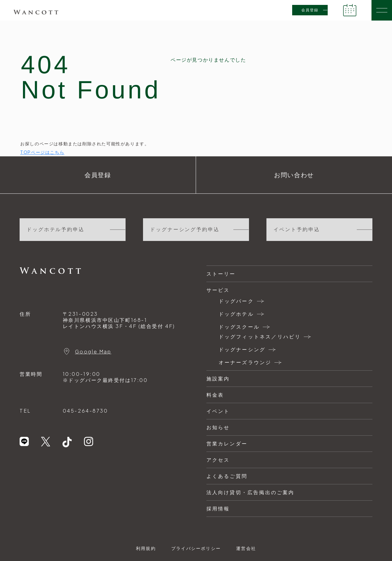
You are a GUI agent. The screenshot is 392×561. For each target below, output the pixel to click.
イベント (218, 411)
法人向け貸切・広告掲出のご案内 (251, 492)
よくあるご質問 (227, 476)
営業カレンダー (227, 443)
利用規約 (146, 548)
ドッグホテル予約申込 (56, 229)
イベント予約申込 (297, 229)
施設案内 (218, 378)
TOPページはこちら (42, 152)
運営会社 (246, 548)
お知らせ (218, 427)
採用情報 (218, 508)
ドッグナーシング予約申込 (185, 229)
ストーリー (221, 274)
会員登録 (310, 10)
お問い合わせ (294, 175)
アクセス (218, 460)
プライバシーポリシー (196, 548)
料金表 (215, 395)
